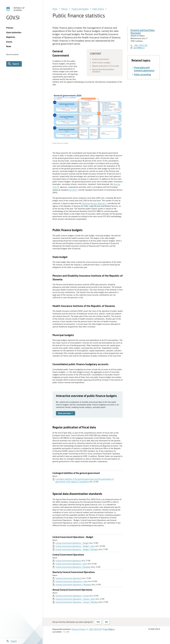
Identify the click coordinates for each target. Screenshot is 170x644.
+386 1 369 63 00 (95, 629)
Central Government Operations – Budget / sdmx (75, 546)
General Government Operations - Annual (72, 596)
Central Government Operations (68, 561)
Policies (10, 28)
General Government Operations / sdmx (72, 581)
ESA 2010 (72, 190)
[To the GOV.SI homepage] (21, 13)
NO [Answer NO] (106, 622)
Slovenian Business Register (93, 203)
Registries (11, 37)
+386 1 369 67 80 (140, 45)
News (9, 46)
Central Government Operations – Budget (72, 543)
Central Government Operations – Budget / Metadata (77, 549)
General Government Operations (69, 578)
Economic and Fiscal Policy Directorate (143, 31)
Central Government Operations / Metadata (73, 567)
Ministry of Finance (78, 629)
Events (9, 42)
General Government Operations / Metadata (73, 585)
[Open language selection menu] (11, 641)
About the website (12, 54)
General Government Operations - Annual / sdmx (75, 599)
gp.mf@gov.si (139, 48)
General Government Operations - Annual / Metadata (77, 602)
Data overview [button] (65, 413)
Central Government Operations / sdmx (71, 564)
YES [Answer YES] (98, 622)
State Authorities (14, 32)
